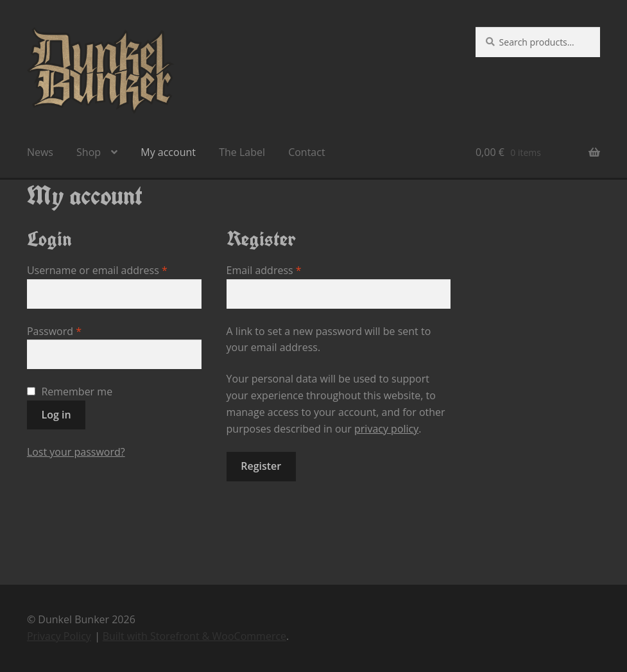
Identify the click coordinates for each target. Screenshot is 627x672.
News (40, 152)
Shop (89, 152)
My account (168, 152)
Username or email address (114, 270)
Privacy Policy (59, 636)
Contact (306, 152)
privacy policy (386, 429)
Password (76, 331)
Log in (56, 415)
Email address (286, 270)
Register (261, 466)
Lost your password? (76, 452)
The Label (242, 152)
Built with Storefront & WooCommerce (194, 636)
